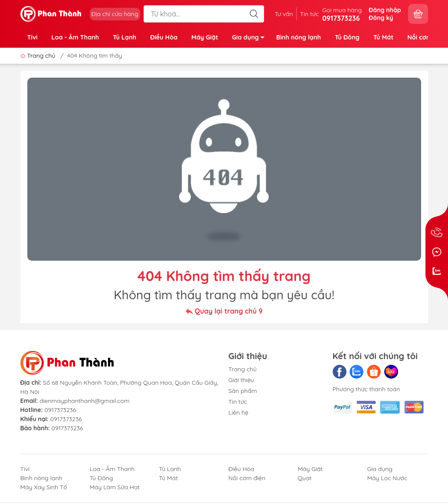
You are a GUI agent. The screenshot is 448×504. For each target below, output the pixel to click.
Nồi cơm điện (247, 478)
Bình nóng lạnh (299, 37)
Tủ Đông (347, 37)
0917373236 (60, 410)
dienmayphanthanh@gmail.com (85, 401)
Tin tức (309, 14)
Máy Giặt (205, 37)
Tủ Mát (383, 37)
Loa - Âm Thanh (75, 37)
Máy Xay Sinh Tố (44, 487)
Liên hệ (239, 412)
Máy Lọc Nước (388, 478)
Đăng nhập (385, 10)
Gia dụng (251, 39)
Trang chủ (39, 56)
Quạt (305, 478)
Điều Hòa (164, 37)
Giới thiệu (242, 380)
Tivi (33, 37)
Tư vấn (284, 14)
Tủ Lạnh (124, 37)
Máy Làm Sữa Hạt (115, 487)
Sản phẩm (243, 391)
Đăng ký (381, 18)
